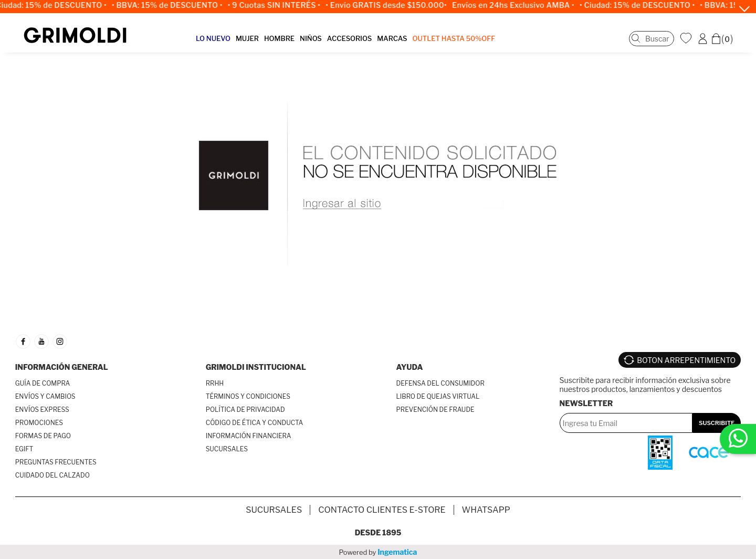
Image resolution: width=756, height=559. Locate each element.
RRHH (215, 383)
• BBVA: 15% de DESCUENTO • (170, 5)
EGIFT (24, 449)
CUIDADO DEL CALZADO (52, 475)
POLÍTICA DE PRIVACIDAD (245, 410)
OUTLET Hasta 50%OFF (454, 39)
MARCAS (392, 39)
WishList (687, 38)
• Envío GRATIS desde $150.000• (389, 5)
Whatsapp (486, 510)
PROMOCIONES (39, 423)
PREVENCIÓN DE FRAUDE (435, 410)
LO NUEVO (213, 39)
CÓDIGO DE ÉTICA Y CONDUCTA (255, 423)
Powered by (378, 552)
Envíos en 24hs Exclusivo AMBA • (516, 5)
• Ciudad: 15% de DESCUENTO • (640, 5)
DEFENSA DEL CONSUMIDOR (440, 383)
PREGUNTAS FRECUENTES (56, 462)
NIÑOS (311, 39)
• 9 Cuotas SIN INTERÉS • (276, 5)
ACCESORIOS (349, 39)
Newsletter (586, 403)
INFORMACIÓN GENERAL (62, 367)
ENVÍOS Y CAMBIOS (45, 396)
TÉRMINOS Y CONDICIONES (248, 396)
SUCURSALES (227, 449)
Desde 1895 (378, 532)
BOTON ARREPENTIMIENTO (686, 360)
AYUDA (410, 367)
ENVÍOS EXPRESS (42, 410)
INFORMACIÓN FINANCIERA (249, 436)
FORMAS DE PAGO (43, 436)
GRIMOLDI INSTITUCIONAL (256, 367)
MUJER (247, 39)
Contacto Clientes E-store (382, 510)
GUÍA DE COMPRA (43, 383)
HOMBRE (279, 39)
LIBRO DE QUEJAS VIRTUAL (438, 396)
